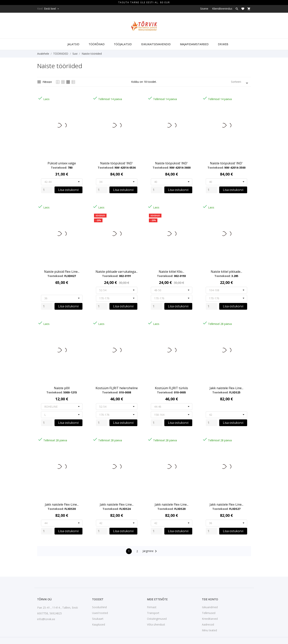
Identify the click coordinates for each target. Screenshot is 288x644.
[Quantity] (47, 190)
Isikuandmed (210, 607)
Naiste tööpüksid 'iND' (117, 163)
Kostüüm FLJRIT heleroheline (117, 388)
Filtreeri (45, 82)
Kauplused (99, 624)
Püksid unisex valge (62, 163)
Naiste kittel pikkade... (226, 272)
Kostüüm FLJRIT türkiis (171, 388)
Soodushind (99, 607)
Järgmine (150, 551)
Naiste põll (62, 388)
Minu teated (209, 630)
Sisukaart (98, 619)
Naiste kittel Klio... (171, 272)
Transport (153, 613)
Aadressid (208, 624)
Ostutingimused (157, 619)
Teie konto (210, 599)
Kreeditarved (210, 619)
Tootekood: (59, 168)
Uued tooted (100, 613)
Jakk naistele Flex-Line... (226, 388)
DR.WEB (223, 44)
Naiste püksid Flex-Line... (62, 272)
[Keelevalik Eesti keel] (52, 9)
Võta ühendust (156, 624)
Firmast (152, 607)
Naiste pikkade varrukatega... (117, 272)
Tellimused (209, 613)
